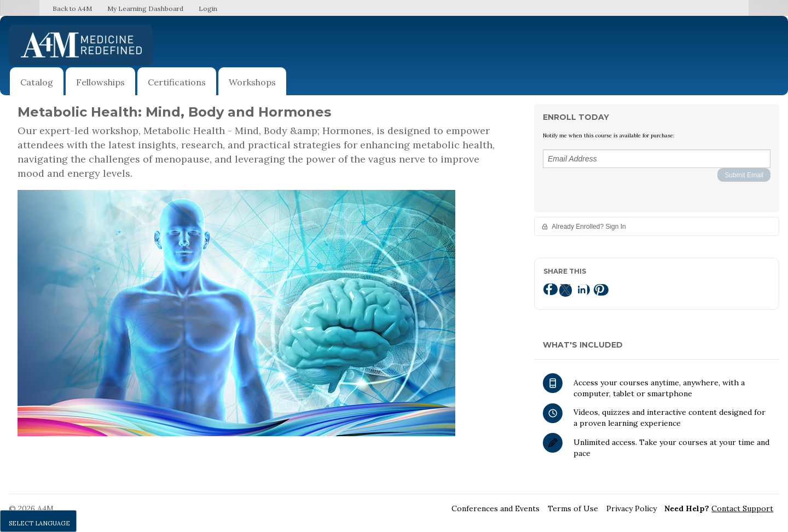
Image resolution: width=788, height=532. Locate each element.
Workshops (252, 82)
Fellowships (100, 82)
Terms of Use (573, 508)
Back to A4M (72, 8)
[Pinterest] (601, 290)
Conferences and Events (496, 508)
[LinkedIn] (583, 290)
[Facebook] (551, 289)
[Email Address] (657, 159)
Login (208, 8)
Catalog (37, 82)
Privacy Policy (631, 508)
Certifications (177, 82)
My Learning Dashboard (145, 8)
